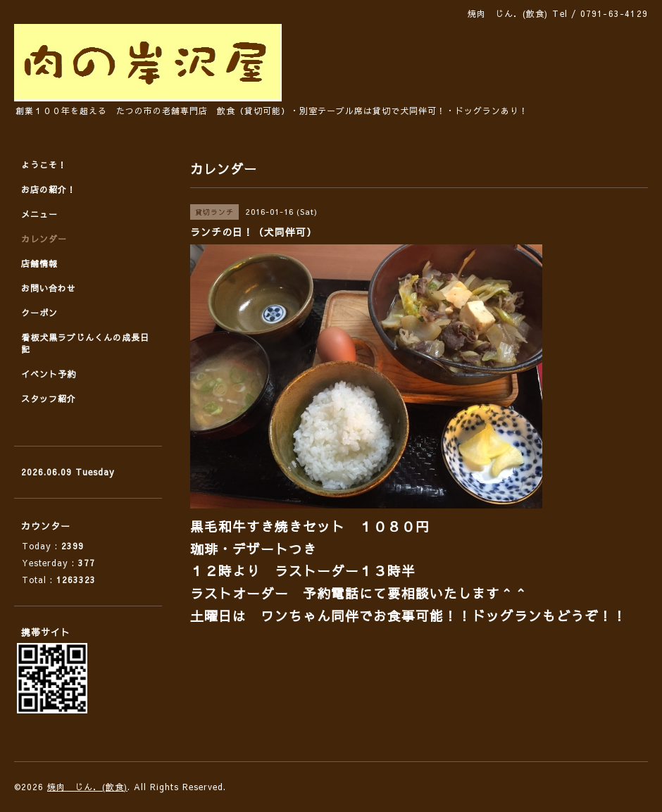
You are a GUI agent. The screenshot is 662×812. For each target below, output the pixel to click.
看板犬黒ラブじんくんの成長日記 (85, 343)
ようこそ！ (44, 165)
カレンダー (44, 239)
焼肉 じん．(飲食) (87, 787)
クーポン (39, 313)
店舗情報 (39, 263)
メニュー (39, 214)
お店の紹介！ (49, 189)
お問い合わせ (49, 288)
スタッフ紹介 (49, 399)
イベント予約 (49, 374)
